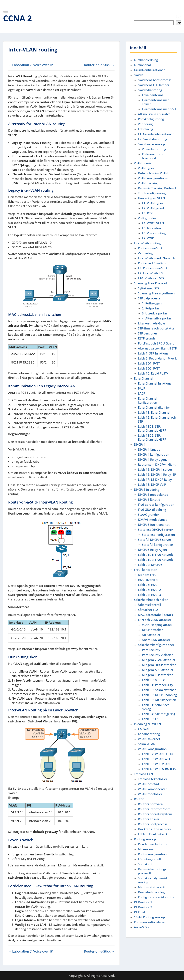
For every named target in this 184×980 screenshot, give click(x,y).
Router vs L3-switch (152, 263)
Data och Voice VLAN (153, 173)
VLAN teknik (143, 163)
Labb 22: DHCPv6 (150, 565)
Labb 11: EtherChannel (154, 412)
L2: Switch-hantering (152, 139)
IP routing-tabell (149, 859)
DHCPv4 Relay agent (152, 459)
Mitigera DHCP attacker (159, 665)
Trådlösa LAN (143, 774)
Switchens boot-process (155, 80)
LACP (142, 393)
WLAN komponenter (152, 789)
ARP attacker (151, 635)
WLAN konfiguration (152, 749)
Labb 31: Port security (157, 685)
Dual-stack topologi (152, 892)
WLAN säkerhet (149, 739)
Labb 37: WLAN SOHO (158, 754)
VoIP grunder (147, 218)
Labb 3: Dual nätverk (153, 834)
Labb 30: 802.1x (153, 680)
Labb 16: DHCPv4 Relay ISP (157, 474)
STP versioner (148, 333)
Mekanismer (147, 849)
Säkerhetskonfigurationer (156, 645)
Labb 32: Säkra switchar (159, 690)
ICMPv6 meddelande (153, 520)
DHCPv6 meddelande (153, 495)
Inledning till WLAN (147, 724)
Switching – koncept (152, 144)
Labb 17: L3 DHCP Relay (155, 479)
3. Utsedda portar (155, 313)
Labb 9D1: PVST (149, 363)
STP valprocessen (150, 298)
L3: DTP (147, 213)
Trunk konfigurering (152, 193)
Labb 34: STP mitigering (159, 714)
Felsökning (145, 129)
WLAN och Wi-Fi (149, 784)
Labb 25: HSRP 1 (149, 585)
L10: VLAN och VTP (151, 278)
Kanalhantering (149, 734)
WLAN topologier (150, 794)
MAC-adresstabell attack (155, 615)
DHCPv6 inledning (147, 489)
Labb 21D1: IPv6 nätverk (155, 555)
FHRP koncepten (146, 570)
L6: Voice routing (154, 233)
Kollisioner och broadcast (152, 156)
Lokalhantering (153, 95)
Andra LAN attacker (156, 640)
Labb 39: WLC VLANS (157, 764)
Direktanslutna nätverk (154, 829)
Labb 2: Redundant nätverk (157, 358)
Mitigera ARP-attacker (158, 670)
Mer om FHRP (148, 575)
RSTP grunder (147, 338)
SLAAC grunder (148, 515)
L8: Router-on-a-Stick (153, 268)
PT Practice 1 (143, 902)
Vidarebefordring (154, 149)
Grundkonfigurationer (149, 70)
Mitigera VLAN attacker (159, 660)
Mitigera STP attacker (157, 675)
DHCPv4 (140, 444)
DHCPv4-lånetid (149, 449)
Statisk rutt (146, 864)
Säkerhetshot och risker (151, 600)
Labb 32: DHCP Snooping (159, 695)
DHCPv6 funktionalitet (154, 525)
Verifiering (145, 124)
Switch (139, 75)
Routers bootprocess (153, 824)
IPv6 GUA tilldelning (152, 510)
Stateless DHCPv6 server (155, 530)
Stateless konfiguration (158, 535)
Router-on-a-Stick (150, 248)
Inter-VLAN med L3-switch (156, 258)
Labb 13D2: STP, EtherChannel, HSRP (152, 437)
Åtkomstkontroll (149, 605)
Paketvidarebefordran (154, 844)
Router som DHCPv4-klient (157, 464)
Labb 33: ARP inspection (159, 700)
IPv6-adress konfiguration (156, 505)
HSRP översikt (148, 580)
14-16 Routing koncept (150, 917)
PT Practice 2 (143, 907)
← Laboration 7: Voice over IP (31, 65)
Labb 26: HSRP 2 (149, 590)
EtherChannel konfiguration (148, 400)
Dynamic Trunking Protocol (157, 188)
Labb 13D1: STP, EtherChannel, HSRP (152, 428)
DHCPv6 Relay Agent (153, 550)
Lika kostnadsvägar (152, 323)
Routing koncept (145, 839)
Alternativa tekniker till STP (157, 348)
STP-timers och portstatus (156, 328)
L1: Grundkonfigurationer (156, 134)
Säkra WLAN (147, 744)
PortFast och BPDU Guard (156, 343)
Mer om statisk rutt (152, 887)
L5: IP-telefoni (152, 228)
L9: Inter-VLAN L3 (150, 273)
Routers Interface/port (154, 809)
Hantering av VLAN (151, 198)
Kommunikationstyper (150, 922)
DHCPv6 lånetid (149, 500)
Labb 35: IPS (151, 719)
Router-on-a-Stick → (99, 65)
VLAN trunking (148, 183)
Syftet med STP (149, 288)
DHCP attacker (152, 630)
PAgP (142, 388)
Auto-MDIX (142, 927)
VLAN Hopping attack (157, 625)
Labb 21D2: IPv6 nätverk (155, 560)
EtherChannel (144, 378)
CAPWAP (144, 729)
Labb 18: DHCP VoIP (152, 484)
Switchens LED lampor (154, 85)
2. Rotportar (151, 308)
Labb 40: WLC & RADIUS (159, 769)
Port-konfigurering (151, 119)
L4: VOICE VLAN (153, 223)
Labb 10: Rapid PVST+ (153, 373)
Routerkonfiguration (152, 854)
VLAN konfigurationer (153, 178)
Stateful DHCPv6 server (155, 540)
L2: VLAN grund (153, 208)
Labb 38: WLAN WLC (156, 759)
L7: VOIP (148, 238)
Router (139, 799)
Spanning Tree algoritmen (156, 293)
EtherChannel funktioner (155, 383)
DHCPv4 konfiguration (154, 454)
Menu (7, 11)
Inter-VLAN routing (147, 243)
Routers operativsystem (155, 814)
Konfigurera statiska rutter (157, 897)
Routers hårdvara (150, 804)
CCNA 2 (17, 18)
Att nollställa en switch (154, 114)
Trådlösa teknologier (153, 779)
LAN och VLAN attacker (155, 620)
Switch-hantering (150, 90)
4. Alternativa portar (157, 318)
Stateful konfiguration (157, 545)
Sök (178, 16)
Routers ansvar (149, 819)
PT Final (139, 912)
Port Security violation (158, 655)
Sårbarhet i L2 (148, 610)
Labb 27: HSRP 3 (149, 595)
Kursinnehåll (143, 65)
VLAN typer (146, 168)
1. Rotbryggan (152, 303)
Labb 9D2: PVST (149, 368)
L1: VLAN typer (153, 203)
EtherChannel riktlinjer (154, 407)
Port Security (151, 650)
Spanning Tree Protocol (150, 283)
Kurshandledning (146, 60)
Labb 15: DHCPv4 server (155, 469)
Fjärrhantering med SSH (159, 109)
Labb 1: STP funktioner (154, 353)
